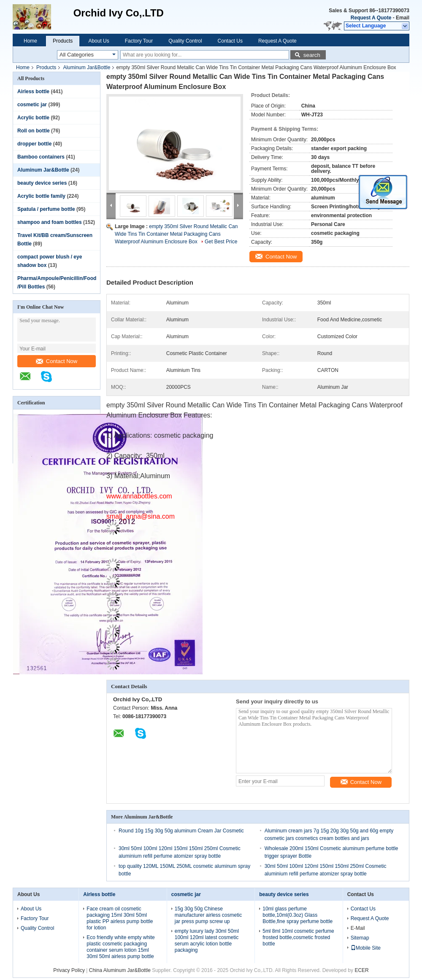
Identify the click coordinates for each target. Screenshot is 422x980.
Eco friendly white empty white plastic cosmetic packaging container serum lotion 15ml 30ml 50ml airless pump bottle (120, 947)
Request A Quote (371, 18)
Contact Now (57, 361)
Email (403, 18)
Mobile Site (366, 948)
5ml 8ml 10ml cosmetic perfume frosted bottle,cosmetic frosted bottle (298, 937)
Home (30, 41)
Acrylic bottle (33, 118)
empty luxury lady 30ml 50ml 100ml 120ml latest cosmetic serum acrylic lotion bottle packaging (207, 941)
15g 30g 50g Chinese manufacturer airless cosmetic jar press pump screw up (208, 915)
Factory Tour (139, 41)
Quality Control (185, 41)
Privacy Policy (69, 970)
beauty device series (42, 183)
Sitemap (360, 938)
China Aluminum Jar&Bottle (120, 970)
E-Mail (358, 928)
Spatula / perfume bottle (46, 209)
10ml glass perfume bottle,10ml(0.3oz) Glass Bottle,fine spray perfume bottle (298, 915)
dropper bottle (34, 144)
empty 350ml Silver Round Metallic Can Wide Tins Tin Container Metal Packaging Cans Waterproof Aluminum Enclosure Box (176, 234)
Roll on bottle (34, 131)
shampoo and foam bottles (50, 222)
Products (63, 41)
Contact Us (230, 41)
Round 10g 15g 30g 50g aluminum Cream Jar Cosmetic (181, 831)
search (312, 55)
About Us (99, 41)
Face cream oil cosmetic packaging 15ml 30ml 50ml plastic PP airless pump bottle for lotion (120, 918)
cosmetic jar (32, 105)
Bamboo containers (41, 157)
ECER (361, 970)
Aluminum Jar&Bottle (87, 67)
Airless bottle (33, 92)
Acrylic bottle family (41, 196)
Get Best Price (221, 242)
